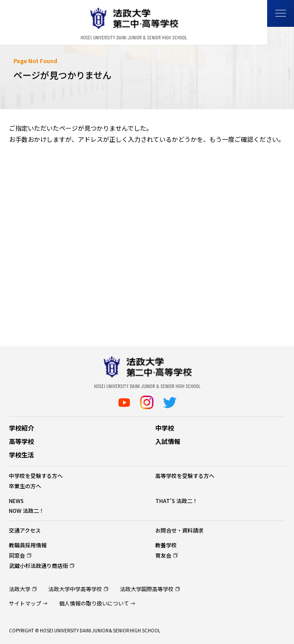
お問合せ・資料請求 (179, 530)
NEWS (16, 501)
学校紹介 (21, 428)
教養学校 (166, 545)
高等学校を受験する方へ (185, 476)
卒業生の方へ (25, 486)
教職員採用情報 (28, 545)
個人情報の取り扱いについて (94, 603)
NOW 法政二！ (27, 510)
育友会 (163, 555)
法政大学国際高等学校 (147, 589)
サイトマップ (25, 603)
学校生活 (21, 455)
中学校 (165, 428)
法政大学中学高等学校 (75, 589)
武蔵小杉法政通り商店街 (38, 565)
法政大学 (20, 589)
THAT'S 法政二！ (177, 501)
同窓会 (17, 555)
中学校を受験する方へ (36, 476)
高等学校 (21, 441)
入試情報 (168, 441)
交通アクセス (25, 530)
